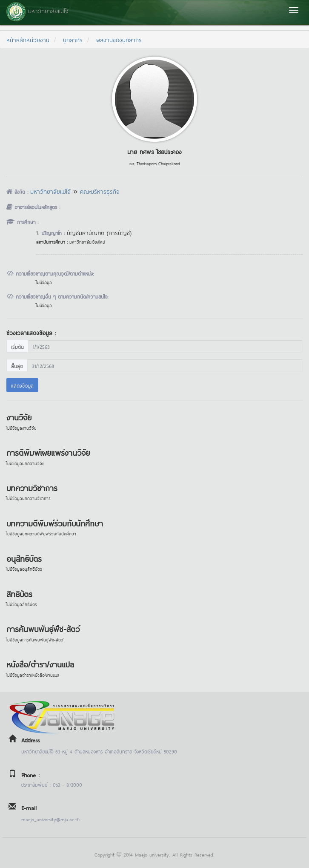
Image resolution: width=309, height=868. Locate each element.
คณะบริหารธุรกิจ (100, 191)
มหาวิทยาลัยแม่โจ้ (50, 191)
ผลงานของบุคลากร (119, 39)
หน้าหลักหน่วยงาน (28, 39)
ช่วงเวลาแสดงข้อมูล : (31, 332)
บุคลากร (73, 39)
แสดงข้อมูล (22, 385)
